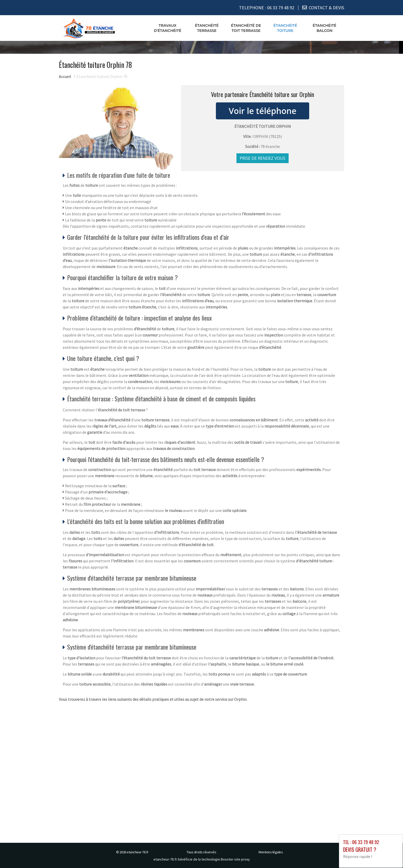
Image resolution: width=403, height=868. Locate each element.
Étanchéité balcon (325, 28)
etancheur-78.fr (138, 852)
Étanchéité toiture (285, 28)
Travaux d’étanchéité (167, 28)
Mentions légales (271, 852)
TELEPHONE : (267, 8)
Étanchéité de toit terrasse (246, 28)
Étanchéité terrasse (207, 28)
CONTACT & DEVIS (326, 8)
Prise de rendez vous (263, 158)
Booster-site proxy (235, 859)
